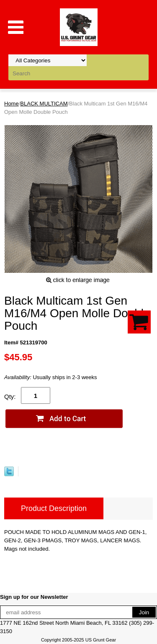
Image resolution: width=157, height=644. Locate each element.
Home (12, 104)
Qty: (10, 396)
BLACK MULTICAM (44, 104)
